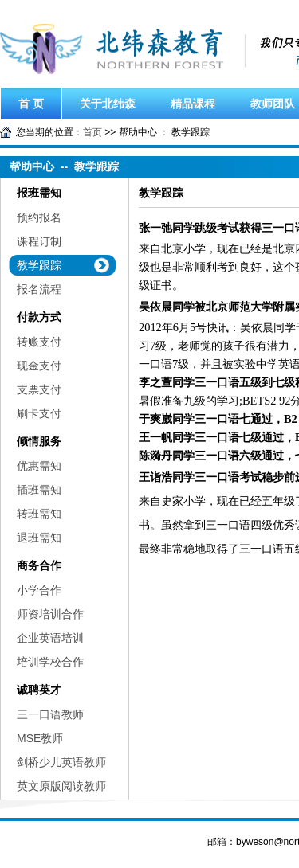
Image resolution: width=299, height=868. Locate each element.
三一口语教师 (50, 714)
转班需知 (39, 514)
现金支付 (39, 366)
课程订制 (39, 241)
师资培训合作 (50, 614)
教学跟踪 (39, 265)
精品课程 (193, 104)
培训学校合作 (50, 662)
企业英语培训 (50, 638)
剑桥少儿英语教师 (61, 762)
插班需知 (39, 490)
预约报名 (39, 217)
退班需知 (39, 538)
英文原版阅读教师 (61, 786)
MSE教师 (40, 738)
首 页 (31, 104)
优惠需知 (39, 466)
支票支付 (39, 389)
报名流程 (39, 289)
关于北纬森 (108, 104)
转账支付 (39, 342)
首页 (92, 132)
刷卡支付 (39, 413)
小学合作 (39, 590)
